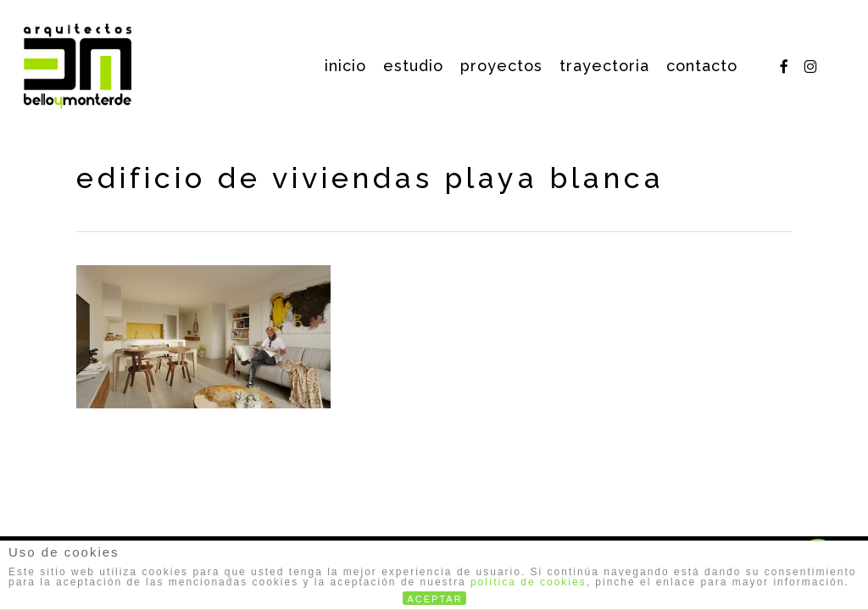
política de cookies (529, 582)
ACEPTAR (435, 599)
